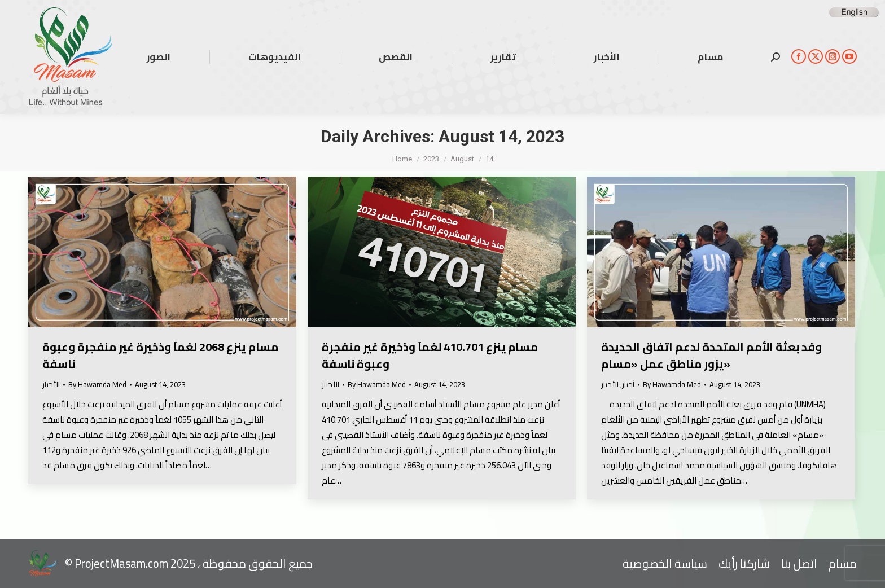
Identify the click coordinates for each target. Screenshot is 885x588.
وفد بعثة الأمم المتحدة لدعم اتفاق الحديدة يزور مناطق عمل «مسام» (711, 355)
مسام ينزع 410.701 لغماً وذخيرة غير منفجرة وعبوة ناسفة (430, 355)
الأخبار (51, 384)
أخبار (628, 384)
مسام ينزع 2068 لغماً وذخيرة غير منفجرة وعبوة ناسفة (160, 355)
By (97, 385)
